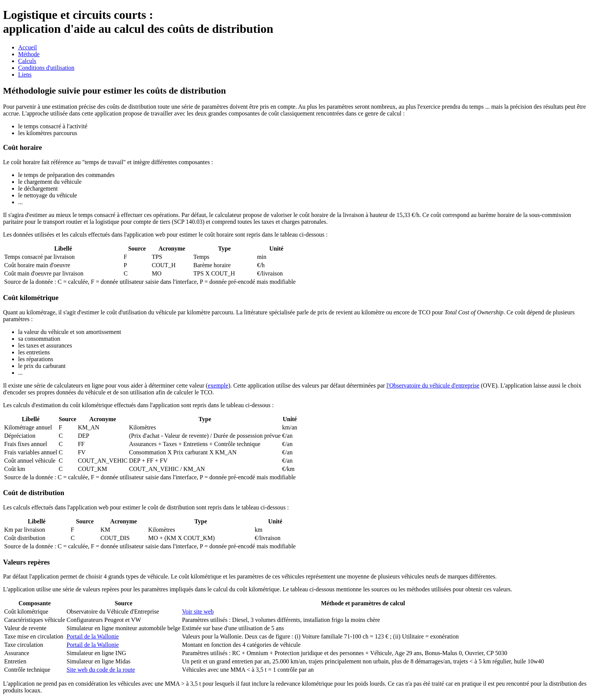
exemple (218, 385)
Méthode (29, 54)
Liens (25, 75)
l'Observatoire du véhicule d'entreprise (433, 385)
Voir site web (198, 612)
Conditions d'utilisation (46, 68)
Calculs (27, 61)
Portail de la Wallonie (92, 636)
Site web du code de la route (101, 670)
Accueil (28, 47)
